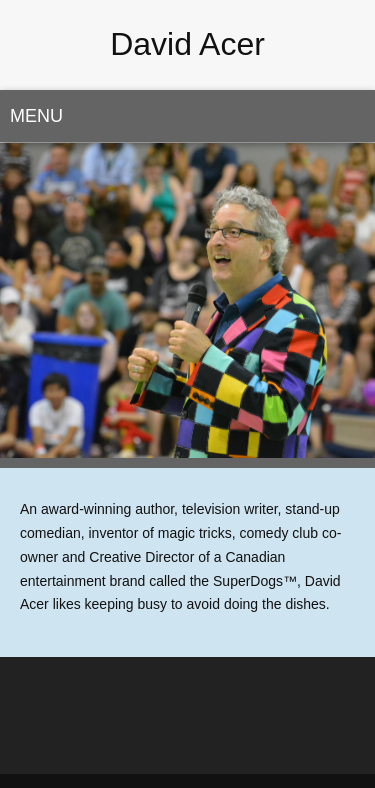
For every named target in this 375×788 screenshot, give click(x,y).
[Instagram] (208, 739)
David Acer (187, 44)
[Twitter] (168, 739)
